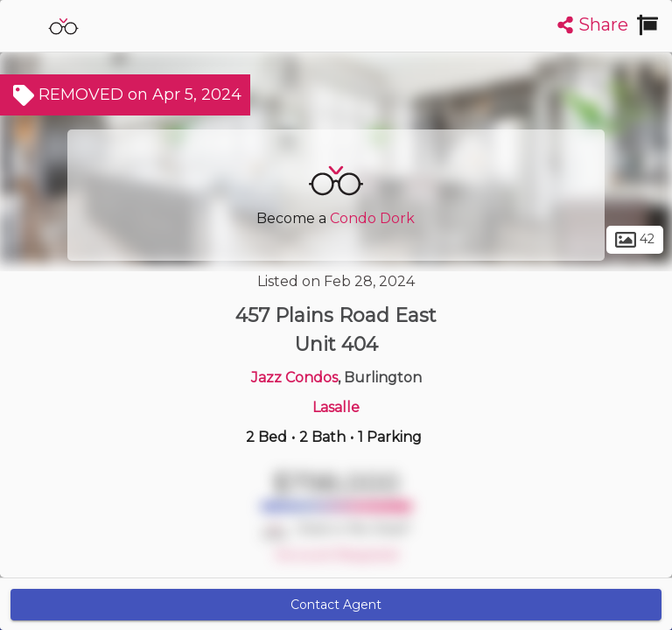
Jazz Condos (294, 378)
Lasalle (336, 407)
